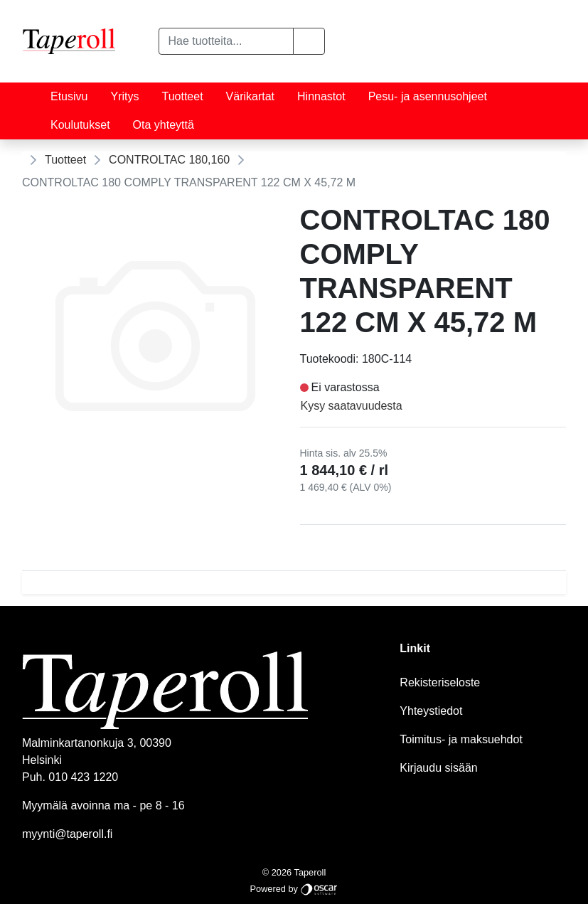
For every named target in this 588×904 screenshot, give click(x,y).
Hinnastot (321, 96)
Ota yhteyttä (164, 125)
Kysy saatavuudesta (352, 406)
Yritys (124, 96)
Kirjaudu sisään (438, 768)
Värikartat (250, 96)
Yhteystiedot (431, 711)
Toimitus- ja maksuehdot (461, 739)
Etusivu (69, 96)
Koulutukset (80, 125)
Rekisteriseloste (440, 682)
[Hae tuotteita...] (226, 41)
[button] (309, 41)
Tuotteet (182, 96)
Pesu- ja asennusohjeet (428, 96)
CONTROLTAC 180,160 (169, 160)
